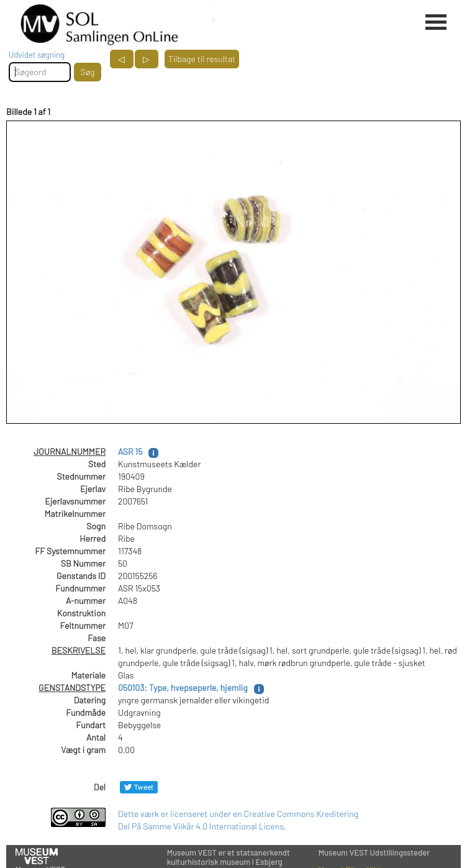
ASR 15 (130, 451)
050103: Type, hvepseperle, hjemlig (183, 688)
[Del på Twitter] (139, 787)
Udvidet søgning (37, 55)
